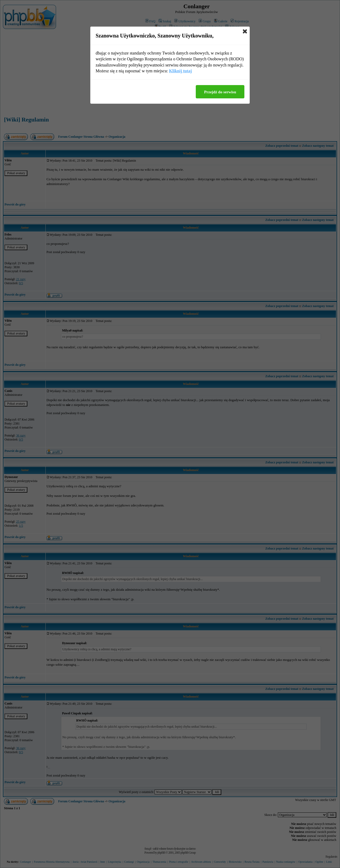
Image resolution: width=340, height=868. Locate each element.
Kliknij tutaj (180, 71)
